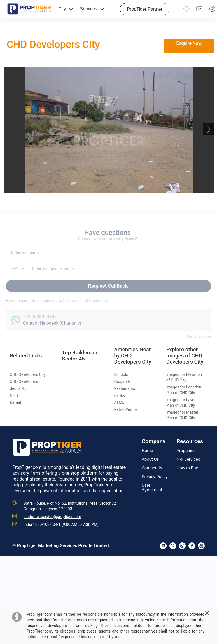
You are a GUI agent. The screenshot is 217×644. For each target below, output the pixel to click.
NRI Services (188, 459)
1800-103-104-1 (47, 524)
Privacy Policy (155, 477)
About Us (150, 459)
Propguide (186, 451)
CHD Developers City (53, 45)
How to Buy (187, 468)
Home (147, 451)
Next (209, 129)
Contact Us (152, 468)
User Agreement (152, 488)
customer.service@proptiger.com (52, 517)
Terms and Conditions (89, 301)
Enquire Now (189, 43)
